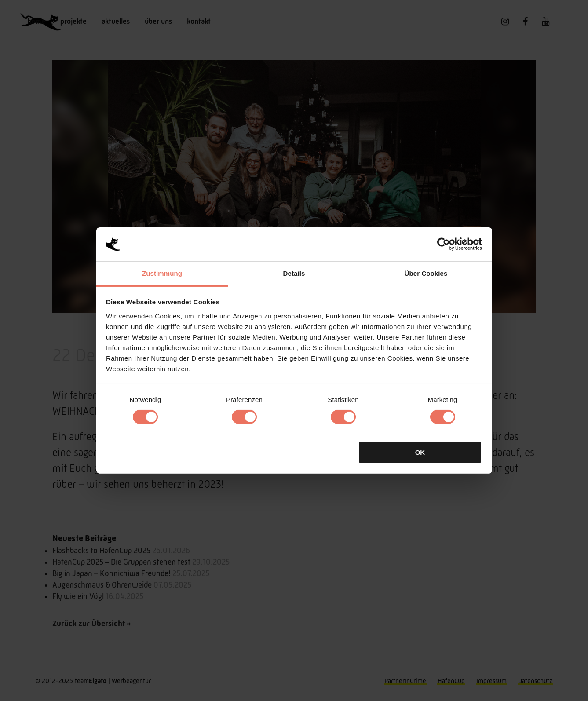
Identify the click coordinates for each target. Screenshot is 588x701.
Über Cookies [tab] (426, 273)
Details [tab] (294, 273)
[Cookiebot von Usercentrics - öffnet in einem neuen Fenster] (444, 244)
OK (420, 452)
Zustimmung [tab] (162, 273)
